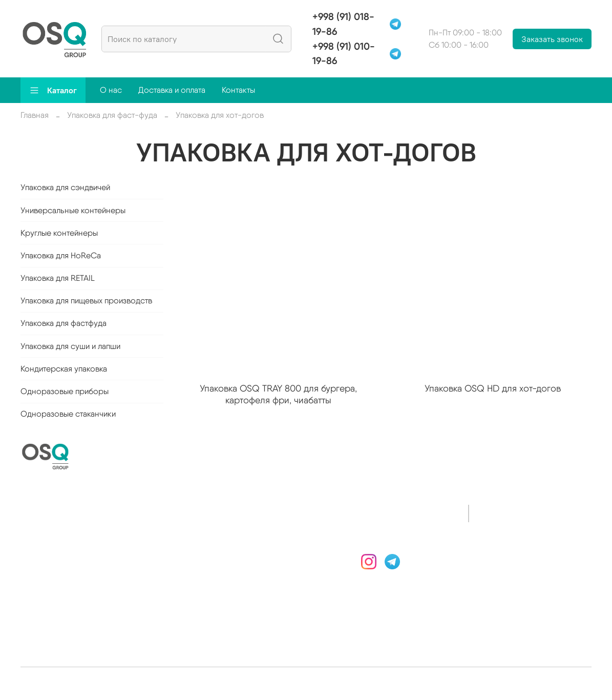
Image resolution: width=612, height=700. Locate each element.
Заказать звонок (552, 39)
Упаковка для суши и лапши (70, 346)
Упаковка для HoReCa (61, 255)
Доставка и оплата (172, 90)
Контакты (238, 90)
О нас (111, 90)
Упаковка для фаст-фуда (112, 115)
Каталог (53, 90)
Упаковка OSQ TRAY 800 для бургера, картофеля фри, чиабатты (278, 394)
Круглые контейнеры (59, 233)
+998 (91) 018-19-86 (343, 24)
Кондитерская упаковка (64, 369)
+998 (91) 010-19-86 (344, 54)
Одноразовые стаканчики (68, 414)
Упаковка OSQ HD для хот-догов (493, 388)
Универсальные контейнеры (73, 210)
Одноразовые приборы (65, 391)
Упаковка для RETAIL (58, 278)
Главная (35, 115)
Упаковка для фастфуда (64, 323)
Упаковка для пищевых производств (86, 301)
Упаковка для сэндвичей (65, 187)
